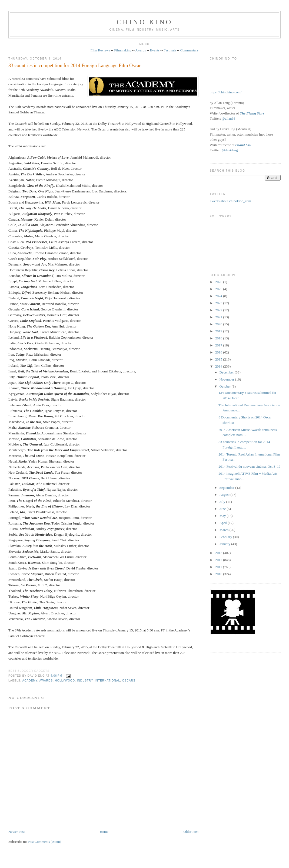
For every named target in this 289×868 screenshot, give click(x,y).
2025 (219, 289)
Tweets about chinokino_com (230, 201)
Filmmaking (123, 50)
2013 (219, 553)
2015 (219, 359)
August (225, 495)
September (227, 488)
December (227, 372)
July (223, 502)
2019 (219, 331)
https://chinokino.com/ (226, 92)
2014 (219, 366)
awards (46, 681)
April (223, 523)
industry (85, 681)
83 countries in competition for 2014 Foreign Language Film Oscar (74, 65)
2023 (219, 303)
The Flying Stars (252, 113)
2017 (219, 345)
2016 (219, 352)
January (225, 544)
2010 (219, 574)
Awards (140, 50)
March (224, 530)
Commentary (190, 50)
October (225, 386)
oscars (129, 681)
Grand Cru (243, 145)
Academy (30, 681)
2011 (219, 567)
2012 (219, 560)
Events (155, 50)
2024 (219, 296)
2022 (219, 310)
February (226, 537)
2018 (219, 338)
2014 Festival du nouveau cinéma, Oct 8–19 (249, 466)
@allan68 (228, 118)
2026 (219, 282)
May (223, 516)
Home (104, 832)
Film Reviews (100, 50)
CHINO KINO (145, 22)
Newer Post (16, 832)
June (223, 509)
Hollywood (65, 681)
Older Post (191, 832)
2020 (219, 324)
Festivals (170, 50)
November (227, 379)
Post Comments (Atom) (44, 842)
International (107, 681)
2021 (219, 317)
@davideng (230, 150)
